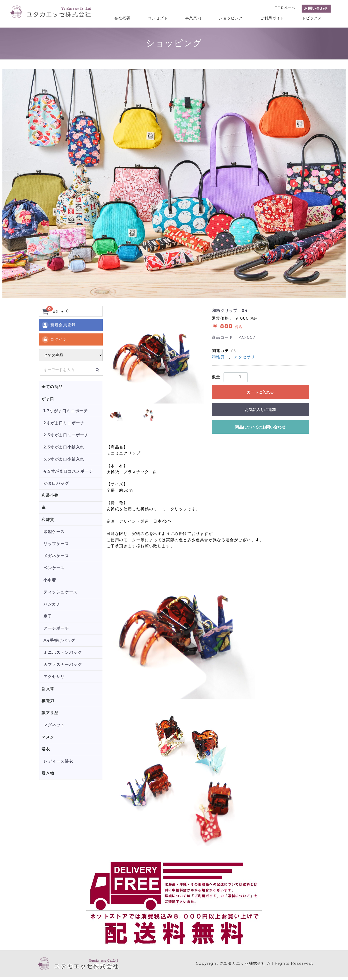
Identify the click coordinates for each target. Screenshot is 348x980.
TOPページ (285, 8)
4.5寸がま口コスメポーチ (68, 471)
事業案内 (200, 17)
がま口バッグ (56, 483)
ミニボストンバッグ (63, 652)
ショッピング (236, 17)
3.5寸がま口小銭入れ (64, 459)
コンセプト (167, 17)
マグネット (54, 725)
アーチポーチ (56, 628)
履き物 (48, 773)
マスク (48, 737)
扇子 (48, 616)
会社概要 (133, 17)
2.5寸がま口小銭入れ (64, 447)
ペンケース (54, 568)
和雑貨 (48, 520)
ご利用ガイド (275, 17)
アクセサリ (54, 677)
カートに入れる (260, 392)
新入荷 (48, 689)
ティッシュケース (61, 592)
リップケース (56, 544)
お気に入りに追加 (260, 410)
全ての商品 (52, 387)
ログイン (54, 339)
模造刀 (48, 701)
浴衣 (46, 749)
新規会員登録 (59, 325)
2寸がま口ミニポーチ (64, 423)
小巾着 (50, 580)
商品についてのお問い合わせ (260, 427)
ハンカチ (52, 604)
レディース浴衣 (58, 761)
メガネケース (56, 556)
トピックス (313, 17)
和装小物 (50, 495)
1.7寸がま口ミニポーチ (66, 411)
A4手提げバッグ (59, 640)
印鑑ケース (54, 532)
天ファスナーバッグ (63, 665)
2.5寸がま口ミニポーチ (66, 435)
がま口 (48, 399)
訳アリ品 (50, 713)
